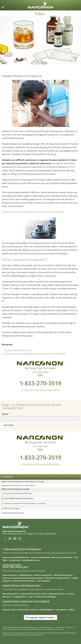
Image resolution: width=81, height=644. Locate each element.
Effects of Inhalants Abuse (15, 489)
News (31, 597)
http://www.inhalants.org (19, 350)
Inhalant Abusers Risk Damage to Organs (25, 503)
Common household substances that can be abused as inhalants (33, 212)
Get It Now (8, 425)
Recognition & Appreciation (58, 578)
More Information (10, 594)
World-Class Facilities (63, 575)
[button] (40, 619)
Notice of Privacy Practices (11, 629)
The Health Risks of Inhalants (18, 498)
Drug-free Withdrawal (40, 557)
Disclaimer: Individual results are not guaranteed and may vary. (43, 629)
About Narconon (10, 575)
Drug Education (20, 597)
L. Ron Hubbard (43, 581)
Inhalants (7, 477)
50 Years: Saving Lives (43, 575)
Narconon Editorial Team (24, 581)
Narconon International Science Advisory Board (23, 578)
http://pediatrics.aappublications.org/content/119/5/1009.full (36, 354)
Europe (34, 610)
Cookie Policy (59, 627)
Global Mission (25, 575)
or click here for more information (41, 390)
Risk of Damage (12, 508)
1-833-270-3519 (40, 383)
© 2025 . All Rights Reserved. (20, 627)
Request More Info (57, 594)
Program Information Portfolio (34, 594)
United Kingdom (46, 610)
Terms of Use (70, 627)
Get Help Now (40, 372)
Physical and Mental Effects (18, 493)
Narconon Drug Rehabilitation (16, 557)
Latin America (61, 610)
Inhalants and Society (13, 513)
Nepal (71, 610)
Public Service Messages (46, 597)
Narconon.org (9, 610)
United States (23, 610)
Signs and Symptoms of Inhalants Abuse (23, 482)
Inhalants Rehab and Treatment (18, 485)
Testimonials (15, 560)
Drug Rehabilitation (31, 560)
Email (5, 414)
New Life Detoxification (62, 557)
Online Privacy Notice (46, 627)
